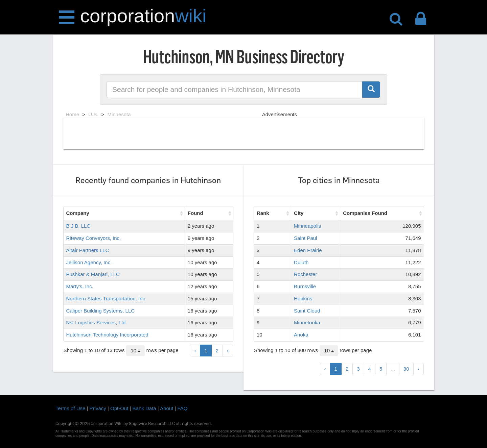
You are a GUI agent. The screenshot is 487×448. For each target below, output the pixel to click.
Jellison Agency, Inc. (89, 262)
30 (406, 369)
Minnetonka (307, 322)
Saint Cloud (307, 311)
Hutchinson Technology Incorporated (107, 335)
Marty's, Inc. (80, 286)
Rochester (305, 274)
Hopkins (303, 298)
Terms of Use (70, 408)
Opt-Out (119, 408)
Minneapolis (307, 226)
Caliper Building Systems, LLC (101, 311)
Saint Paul (305, 238)
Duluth (301, 262)
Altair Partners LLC (88, 250)
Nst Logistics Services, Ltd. (97, 322)
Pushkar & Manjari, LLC (93, 274)
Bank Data (144, 408)
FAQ (183, 408)
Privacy (98, 408)
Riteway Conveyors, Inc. (94, 238)
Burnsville (305, 286)
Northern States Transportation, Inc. (107, 298)
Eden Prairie (308, 250)
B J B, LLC (78, 226)
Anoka (301, 335)
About (167, 408)
